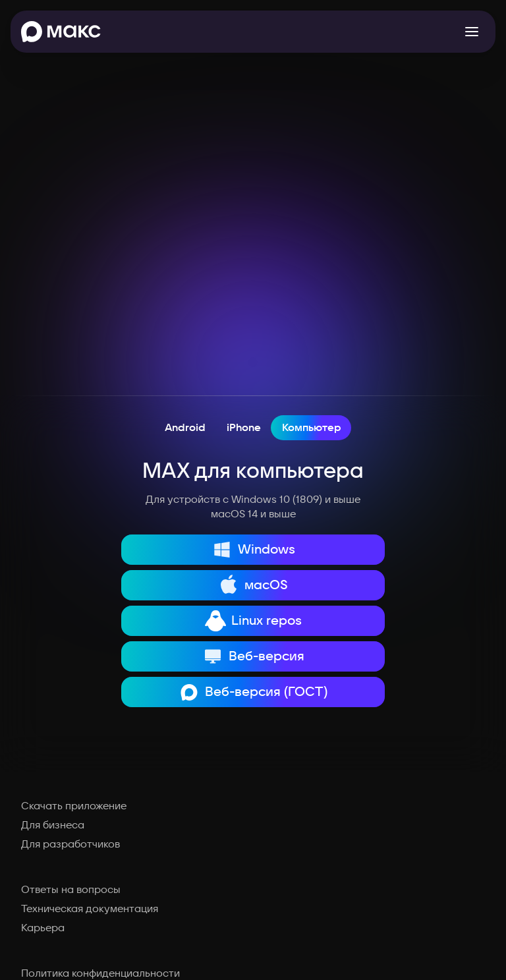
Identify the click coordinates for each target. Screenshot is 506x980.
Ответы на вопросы (71, 890)
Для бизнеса (53, 825)
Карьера (43, 928)
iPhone (244, 428)
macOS (253, 585)
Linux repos (253, 621)
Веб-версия (253, 656)
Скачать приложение (74, 806)
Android (185, 428)
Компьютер (312, 428)
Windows (253, 550)
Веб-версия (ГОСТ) (253, 692)
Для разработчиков (70, 844)
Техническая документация (90, 909)
